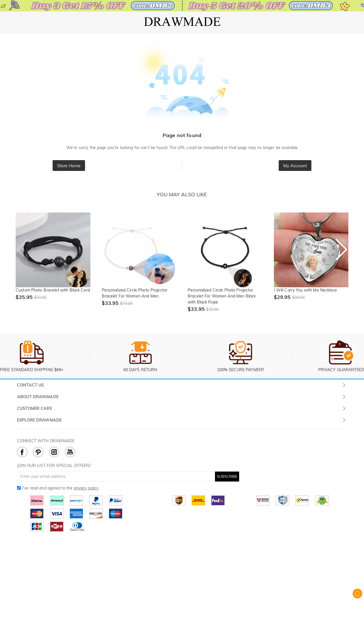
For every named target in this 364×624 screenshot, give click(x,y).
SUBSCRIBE (227, 476)
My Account (295, 166)
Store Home (69, 166)
